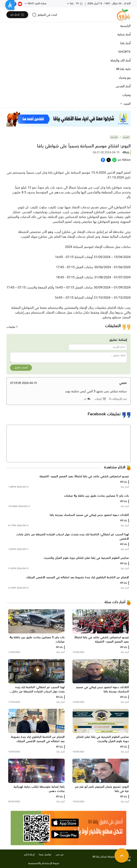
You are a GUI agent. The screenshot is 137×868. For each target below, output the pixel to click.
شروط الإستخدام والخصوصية (44, 863)
